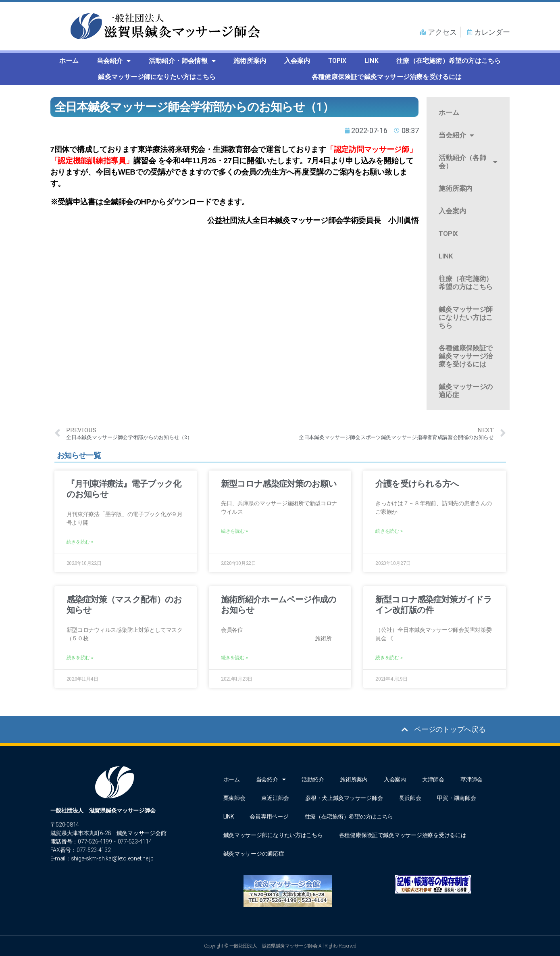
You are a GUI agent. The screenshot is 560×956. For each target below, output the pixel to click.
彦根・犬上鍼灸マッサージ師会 (344, 798)
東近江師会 (275, 798)
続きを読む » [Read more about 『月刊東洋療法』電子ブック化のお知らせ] (80, 542)
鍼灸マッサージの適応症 (466, 391)
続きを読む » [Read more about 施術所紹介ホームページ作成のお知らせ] (234, 658)
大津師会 (433, 779)
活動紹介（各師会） (468, 162)
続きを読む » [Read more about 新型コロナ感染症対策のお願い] (234, 531)
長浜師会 (410, 798)
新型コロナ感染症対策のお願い (279, 484)
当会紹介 (114, 61)
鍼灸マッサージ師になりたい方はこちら (157, 77)
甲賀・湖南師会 (456, 798)
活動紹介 (313, 779)
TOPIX (337, 61)
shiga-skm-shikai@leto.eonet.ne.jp (112, 858)
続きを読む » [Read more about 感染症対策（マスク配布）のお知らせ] (80, 658)
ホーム (69, 61)
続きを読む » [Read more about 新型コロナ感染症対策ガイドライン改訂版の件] (389, 658)
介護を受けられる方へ (417, 484)
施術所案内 (250, 61)
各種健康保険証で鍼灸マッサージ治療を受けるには (387, 77)
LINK (372, 61)
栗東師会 (234, 798)
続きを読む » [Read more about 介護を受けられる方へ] (389, 531)
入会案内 (297, 61)
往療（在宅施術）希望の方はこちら (449, 61)
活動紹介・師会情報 (182, 61)
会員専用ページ (269, 816)
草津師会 (472, 779)
